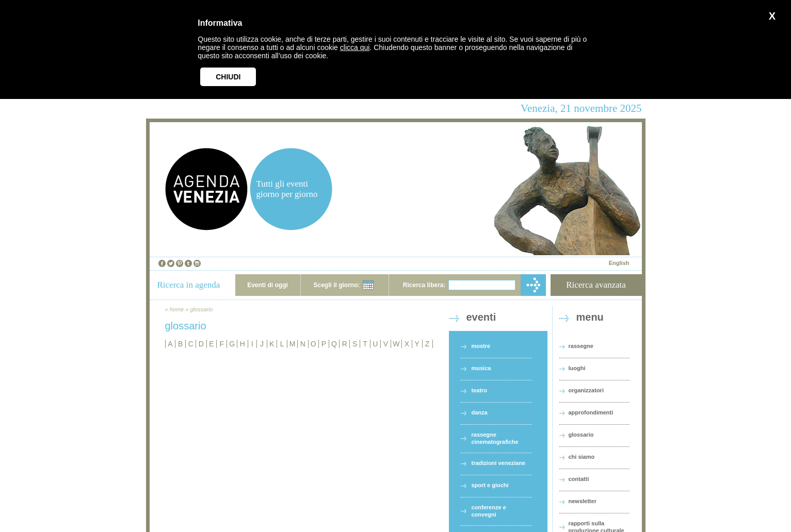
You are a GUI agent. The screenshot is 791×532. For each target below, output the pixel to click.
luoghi (577, 368)
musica (481, 368)
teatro (480, 390)
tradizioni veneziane (499, 463)
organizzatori (586, 390)
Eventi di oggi (268, 285)
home (177, 309)
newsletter (583, 501)
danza (480, 412)
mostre (481, 346)
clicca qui (355, 47)
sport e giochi (490, 485)
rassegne (581, 346)
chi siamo (582, 457)
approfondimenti (591, 412)
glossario (201, 309)
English (619, 263)
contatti (579, 479)
